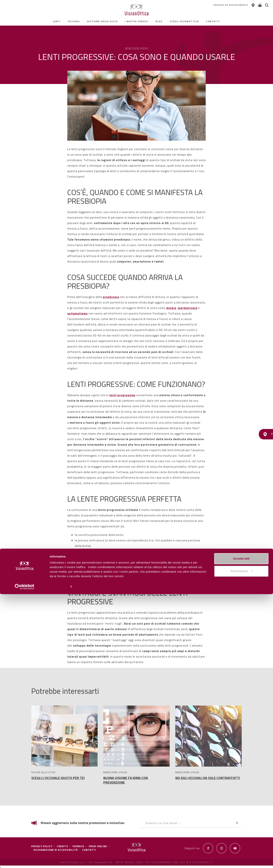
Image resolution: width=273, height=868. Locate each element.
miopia (171, 308)
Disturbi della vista (102, 21)
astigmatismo (78, 313)
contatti (213, 21)
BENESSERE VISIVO (115, 772)
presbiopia (111, 297)
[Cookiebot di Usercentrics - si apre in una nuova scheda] (25, 861)
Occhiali (74, 21)
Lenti (57, 21)
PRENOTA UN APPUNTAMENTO (202, 6)
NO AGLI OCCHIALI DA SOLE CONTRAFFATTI (208, 778)
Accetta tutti (241, 833)
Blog (159, 21)
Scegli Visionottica (184, 21)
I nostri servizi (137, 21)
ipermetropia (187, 308)
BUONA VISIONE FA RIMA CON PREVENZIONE (126, 780)
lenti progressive (122, 395)
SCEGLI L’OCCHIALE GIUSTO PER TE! (58, 778)
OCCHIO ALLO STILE (43, 772)
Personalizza (58, 861)
